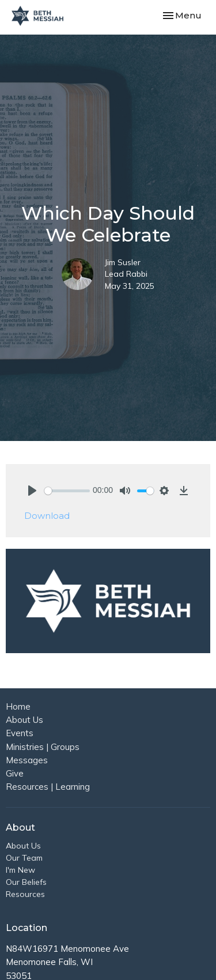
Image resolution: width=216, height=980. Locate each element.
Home (18, 706)
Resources (25, 894)
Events (20, 733)
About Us (24, 720)
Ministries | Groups (43, 747)
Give (15, 773)
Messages (27, 760)
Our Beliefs (26, 882)
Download (47, 516)
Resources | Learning (48, 787)
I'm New (20, 870)
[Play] (32, 491)
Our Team (24, 858)
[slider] (67, 491)
